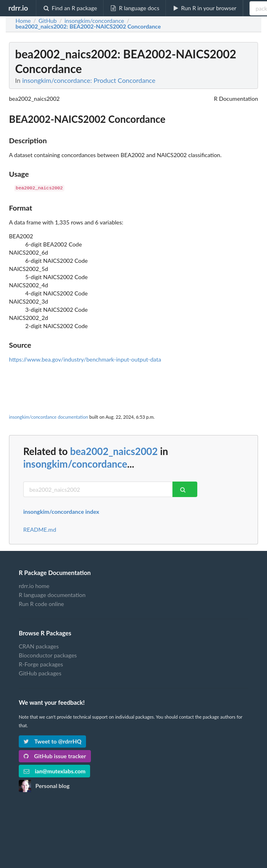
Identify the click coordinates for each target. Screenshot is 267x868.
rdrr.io (18, 8)
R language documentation (52, 595)
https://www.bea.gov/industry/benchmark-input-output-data (85, 359)
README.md (40, 530)
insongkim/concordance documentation (49, 417)
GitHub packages (40, 673)
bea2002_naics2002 (114, 451)
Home (23, 21)
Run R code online (41, 604)
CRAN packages (39, 646)
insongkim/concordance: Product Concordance (89, 80)
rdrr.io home (34, 586)
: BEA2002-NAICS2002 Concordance (88, 27)
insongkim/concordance (75, 464)
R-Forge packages (41, 664)
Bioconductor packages (48, 655)
